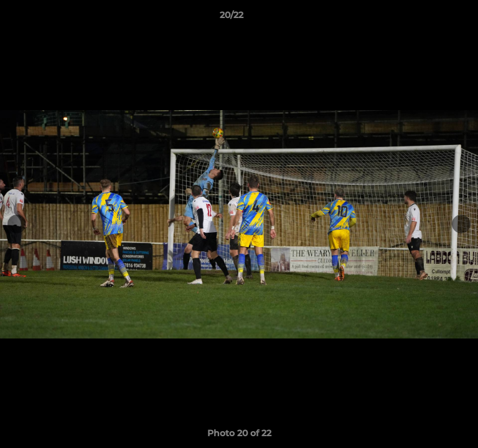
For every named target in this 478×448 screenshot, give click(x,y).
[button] (433, 18)
